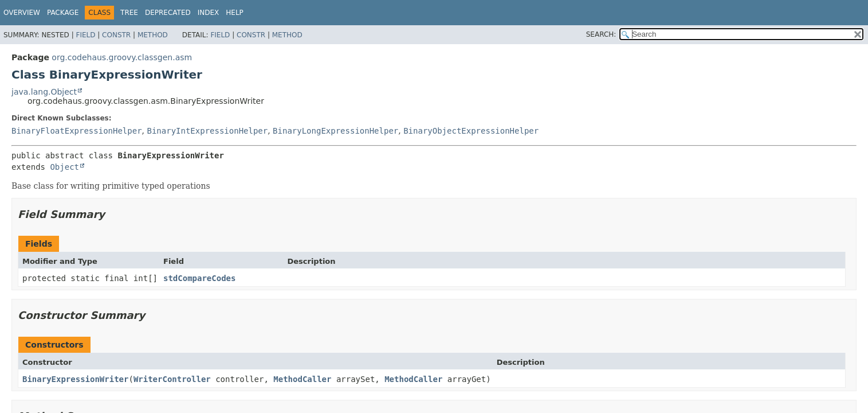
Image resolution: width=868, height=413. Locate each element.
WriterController (172, 379)
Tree (129, 13)
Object (64, 167)
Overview (22, 13)
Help (235, 13)
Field (85, 35)
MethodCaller (302, 379)
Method (153, 35)
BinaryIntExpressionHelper (207, 131)
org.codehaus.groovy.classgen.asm (122, 57)
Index (209, 13)
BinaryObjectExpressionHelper (471, 131)
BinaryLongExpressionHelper (335, 131)
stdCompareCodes (199, 278)
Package (63, 13)
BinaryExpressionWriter (75, 379)
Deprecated (168, 13)
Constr (116, 35)
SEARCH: (601, 34)
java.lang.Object (44, 92)
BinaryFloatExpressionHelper (77, 131)
